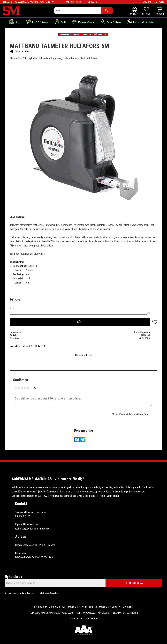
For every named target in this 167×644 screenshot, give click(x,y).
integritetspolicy (52, 593)
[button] (146, 11)
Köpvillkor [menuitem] (104, 613)
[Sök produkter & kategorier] (78, 11)
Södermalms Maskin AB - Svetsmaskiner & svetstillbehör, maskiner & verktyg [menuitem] (78, 607)
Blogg (94, 2)
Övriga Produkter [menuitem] (114, 22)
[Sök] (107, 11)
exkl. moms (159, 2)
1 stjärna (16, 388)
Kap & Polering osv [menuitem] (40, 22)
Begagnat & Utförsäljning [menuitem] (144, 22)
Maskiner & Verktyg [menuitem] (86, 22)
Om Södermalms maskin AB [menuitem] (46, 613)
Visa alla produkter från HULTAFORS (28, 346)
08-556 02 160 (76, 2)
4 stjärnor (25, 388)
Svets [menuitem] (18, 22)
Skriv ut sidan (19, 52)
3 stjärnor (22, 388)
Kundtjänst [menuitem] (68, 613)
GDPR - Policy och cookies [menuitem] (84, 619)
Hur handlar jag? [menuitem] (86, 613)
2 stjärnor (19, 388)
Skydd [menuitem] (63, 22)
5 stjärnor (28, 388)
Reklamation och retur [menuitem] (125, 613)
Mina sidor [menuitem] (129, 607)
